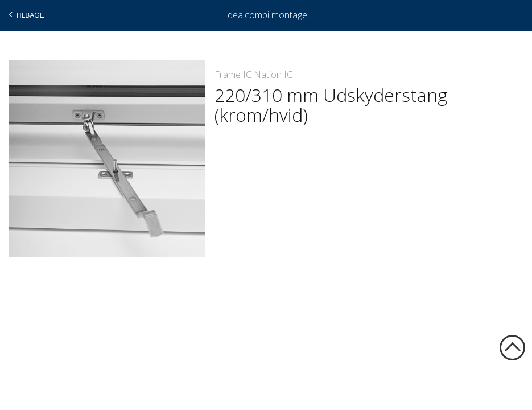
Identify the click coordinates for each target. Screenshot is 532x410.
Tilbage (25, 15)
